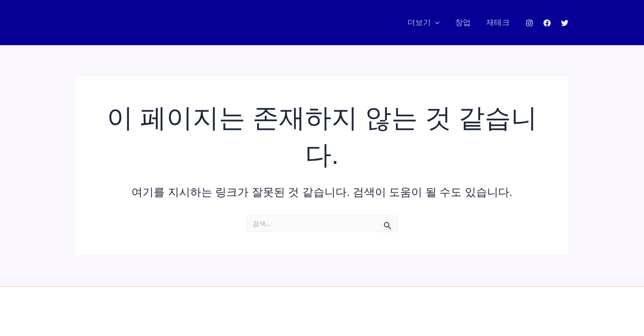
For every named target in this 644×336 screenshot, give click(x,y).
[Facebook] (547, 23)
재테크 (498, 22)
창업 (463, 22)
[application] (435, 23)
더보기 (423, 23)
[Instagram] (529, 23)
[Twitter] (565, 23)
